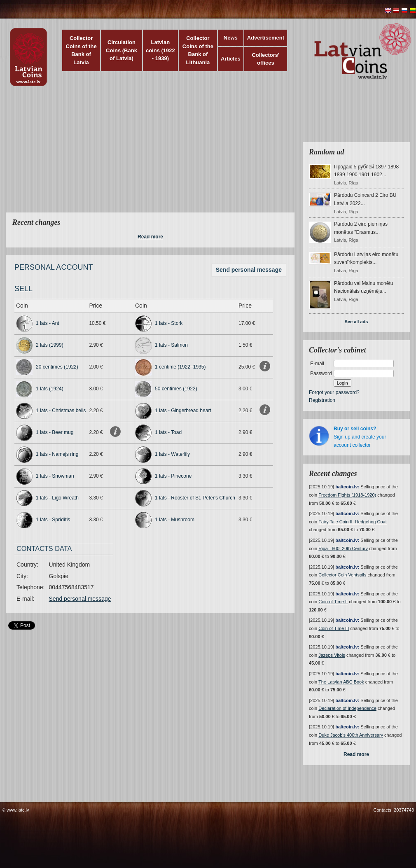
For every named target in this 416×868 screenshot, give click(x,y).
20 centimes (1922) (57, 367)
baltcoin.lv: (347, 487)
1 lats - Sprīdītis (53, 520)
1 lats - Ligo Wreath (57, 498)
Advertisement (266, 38)
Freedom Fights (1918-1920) (347, 495)
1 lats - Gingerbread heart (183, 411)
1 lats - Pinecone (173, 476)
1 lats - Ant (48, 323)
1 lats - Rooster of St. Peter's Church (195, 498)
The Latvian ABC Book (341, 682)
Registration (322, 400)
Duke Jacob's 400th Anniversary (351, 735)
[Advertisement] (160, 154)
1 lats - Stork (169, 323)
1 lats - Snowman (55, 476)
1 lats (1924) (50, 389)
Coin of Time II (333, 602)
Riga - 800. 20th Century (343, 548)
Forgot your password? (334, 392)
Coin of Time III (334, 628)
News (231, 38)
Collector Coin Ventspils (342, 575)
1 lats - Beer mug (55, 432)
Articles (231, 59)
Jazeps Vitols (332, 655)
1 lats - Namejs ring (57, 454)
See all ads (356, 322)
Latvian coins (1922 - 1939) (160, 50)
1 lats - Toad (168, 432)
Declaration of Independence (347, 708)
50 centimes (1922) (176, 389)
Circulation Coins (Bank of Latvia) (122, 50)
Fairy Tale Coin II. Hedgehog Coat (353, 522)
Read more (150, 237)
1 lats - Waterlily (172, 454)
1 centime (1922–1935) (180, 367)
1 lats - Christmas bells (61, 411)
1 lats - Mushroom (175, 520)
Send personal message (249, 270)
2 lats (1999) (50, 345)
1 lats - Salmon (171, 345)
